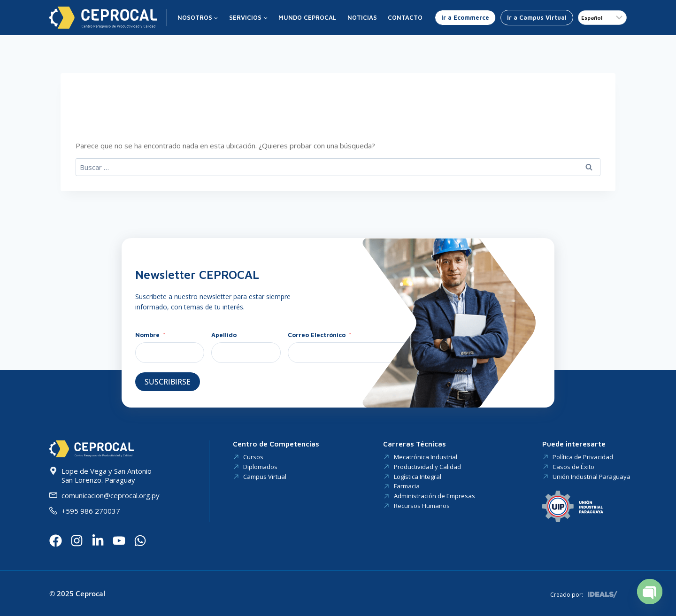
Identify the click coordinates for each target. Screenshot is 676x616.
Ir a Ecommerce (465, 17)
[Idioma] (602, 18)
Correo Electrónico (317, 335)
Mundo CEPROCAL (307, 17)
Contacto (405, 17)
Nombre (148, 335)
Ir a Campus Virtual (537, 17)
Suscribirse (168, 382)
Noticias (362, 17)
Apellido (224, 335)
